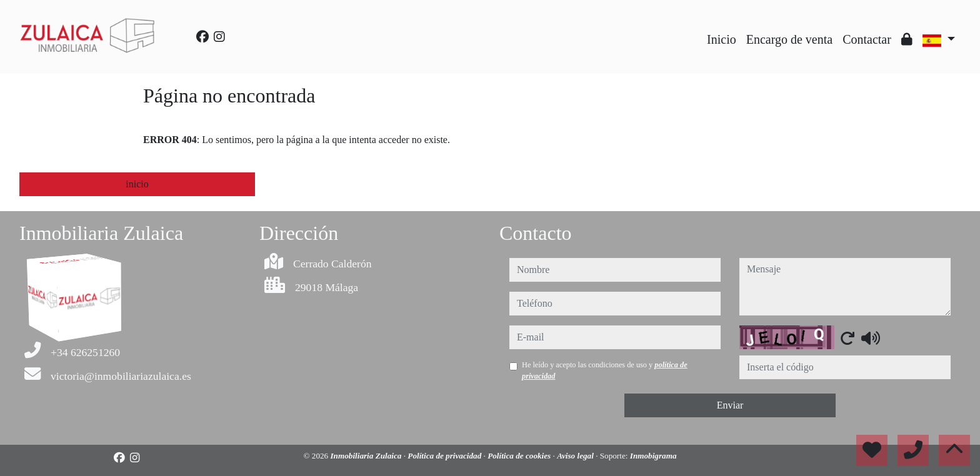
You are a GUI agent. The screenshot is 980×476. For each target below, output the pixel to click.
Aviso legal (576, 456)
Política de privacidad (445, 456)
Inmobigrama (653, 456)
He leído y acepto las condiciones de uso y (605, 370)
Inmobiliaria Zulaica (367, 456)
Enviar (730, 405)
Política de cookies (520, 456)
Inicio (722, 39)
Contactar (867, 39)
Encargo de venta (789, 39)
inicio (137, 184)
